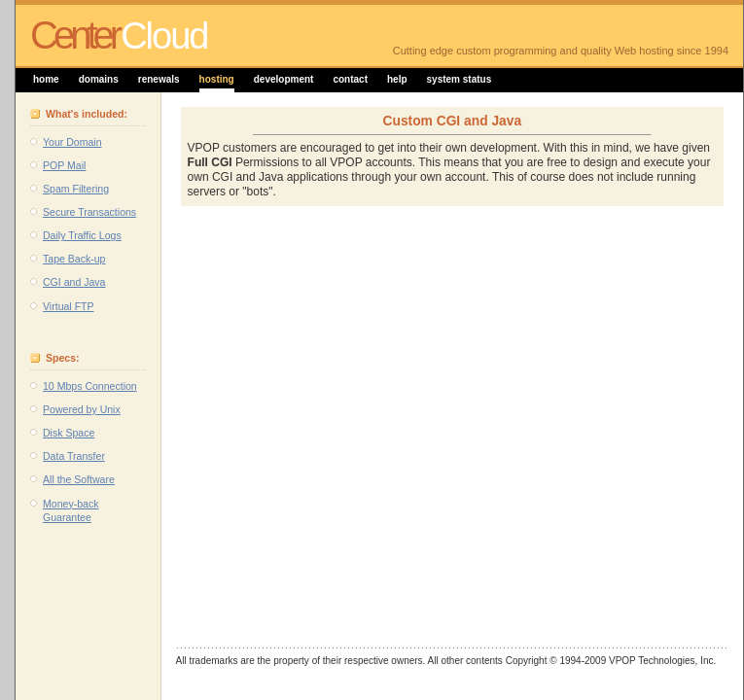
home (46, 79)
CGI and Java (74, 282)
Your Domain (72, 142)
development (284, 79)
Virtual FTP (69, 306)
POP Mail (64, 165)
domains (99, 79)
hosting (217, 79)
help (397, 79)
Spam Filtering (76, 189)
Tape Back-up (74, 259)
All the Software (79, 479)
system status (460, 79)
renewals (159, 79)
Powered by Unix (82, 409)
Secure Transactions (89, 212)
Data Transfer (74, 456)
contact (350, 79)
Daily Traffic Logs (82, 235)
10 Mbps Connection (90, 386)
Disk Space (69, 433)
